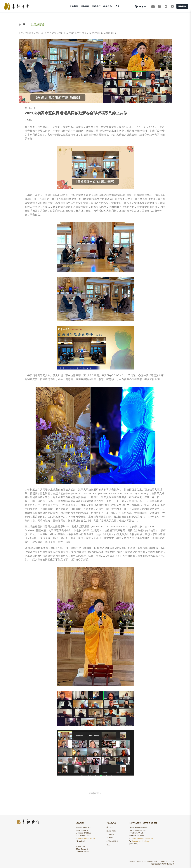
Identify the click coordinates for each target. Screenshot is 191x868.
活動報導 (29, 33)
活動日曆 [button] (85, 6)
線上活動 (110, 827)
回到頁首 (96, 793)
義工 (108, 845)
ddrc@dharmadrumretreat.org (142, 838)
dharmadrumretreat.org (140, 841)
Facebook (110, 834)
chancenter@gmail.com (86, 838)
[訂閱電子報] (153, 6)
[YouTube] (172, 6)
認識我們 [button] (74, 6)
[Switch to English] (141, 6)
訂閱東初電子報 (112, 841)
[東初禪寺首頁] (22, 6)
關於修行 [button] (96, 6)
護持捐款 (182, 6)
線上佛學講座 (111, 831)
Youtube (110, 838)
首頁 (21, 33)
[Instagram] (159, 6)
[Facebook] (166, 6)
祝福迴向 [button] (108, 6)
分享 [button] (117, 6)
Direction (80, 841)
